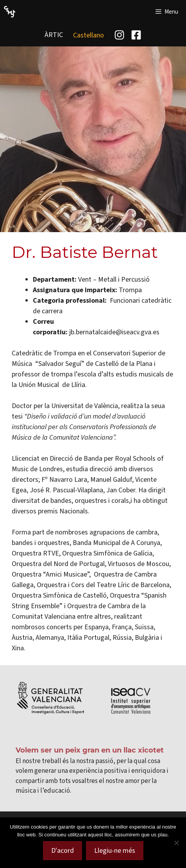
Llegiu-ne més (115, 850)
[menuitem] (89, 35)
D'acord (63, 850)
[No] (176, 843)
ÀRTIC (54, 35)
